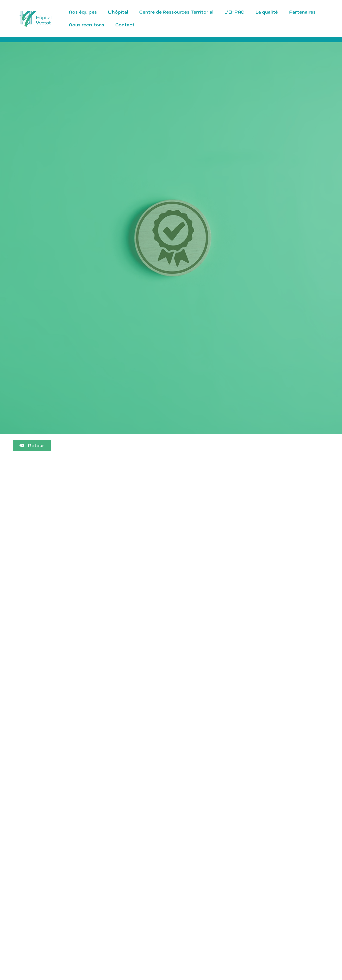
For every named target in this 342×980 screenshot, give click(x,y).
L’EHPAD (234, 12)
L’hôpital (118, 12)
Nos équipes (83, 12)
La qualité (267, 12)
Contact (125, 25)
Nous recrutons (87, 25)
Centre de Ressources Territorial (176, 12)
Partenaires (302, 12)
